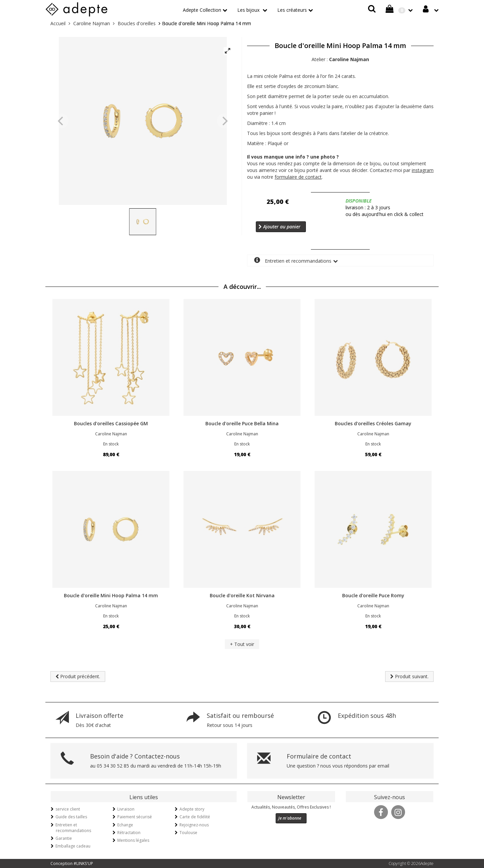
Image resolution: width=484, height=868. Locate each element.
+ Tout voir (242, 644)
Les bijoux (249, 10)
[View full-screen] (228, 51)
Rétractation (129, 833)
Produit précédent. (78, 676)
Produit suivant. (409, 676)
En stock (111, 444)
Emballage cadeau (73, 846)
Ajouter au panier (279, 227)
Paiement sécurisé (135, 817)
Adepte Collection (202, 10)
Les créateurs (292, 10)
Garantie (64, 838)
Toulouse (188, 833)
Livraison (126, 809)
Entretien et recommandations (293, 261)
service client (68, 809)
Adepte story (192, 809)
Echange (125, 825)
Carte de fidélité (195, 817)
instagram (423, 170)
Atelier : (340, 59)
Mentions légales (133, 840)
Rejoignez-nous (194, 825)
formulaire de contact (298, 177)
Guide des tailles (71, 817)
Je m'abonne (290, 818)
